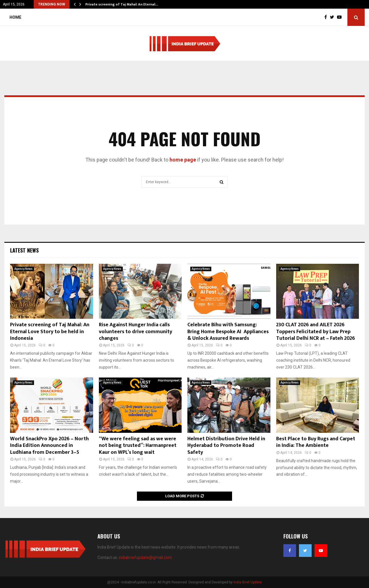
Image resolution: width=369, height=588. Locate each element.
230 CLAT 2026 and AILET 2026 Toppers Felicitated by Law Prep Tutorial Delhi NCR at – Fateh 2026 (316, 332)
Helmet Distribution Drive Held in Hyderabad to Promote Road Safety (226, 446)
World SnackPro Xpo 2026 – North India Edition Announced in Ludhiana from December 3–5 (49, 446)
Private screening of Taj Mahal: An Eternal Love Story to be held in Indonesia (50, 332)
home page (183, 160)
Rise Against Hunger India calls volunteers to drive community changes (135, 332)
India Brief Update (248, 582)
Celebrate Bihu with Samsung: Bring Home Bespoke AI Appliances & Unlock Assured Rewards (228, 332)
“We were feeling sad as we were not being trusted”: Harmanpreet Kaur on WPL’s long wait (138, 446)
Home (15, 17)
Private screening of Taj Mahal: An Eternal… (122, 4)
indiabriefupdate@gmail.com (145, 557)
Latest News (24, 250)
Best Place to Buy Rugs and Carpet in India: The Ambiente (316, 442)
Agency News (23, 269)
